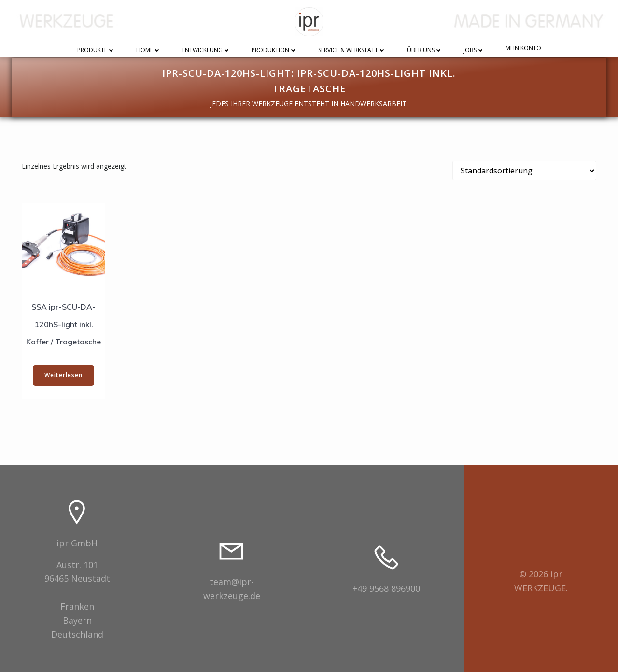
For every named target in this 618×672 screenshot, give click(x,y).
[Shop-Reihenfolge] (524, 171)
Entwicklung (206, 50)
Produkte (96, 50)
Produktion (274, 50)
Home (148, 50)
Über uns (425, 50)
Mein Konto (523, 49)
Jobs (474, 50)
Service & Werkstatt (352, 50)
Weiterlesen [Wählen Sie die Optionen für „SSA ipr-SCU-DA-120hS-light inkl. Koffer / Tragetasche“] (63, 375)
